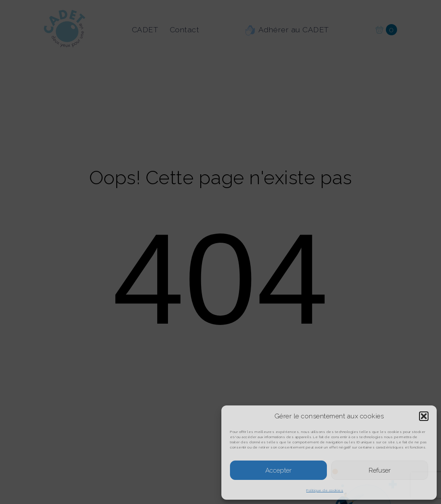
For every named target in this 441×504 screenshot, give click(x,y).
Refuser (380, 470)
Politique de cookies (325, 490)
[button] (424, 416)
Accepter (278, 470)
